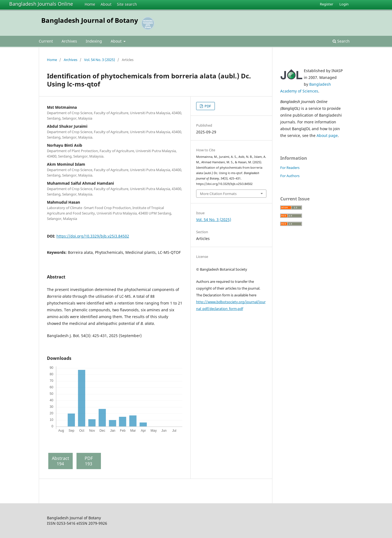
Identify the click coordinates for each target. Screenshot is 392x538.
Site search (127, 4)
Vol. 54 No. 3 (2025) (100, 60)
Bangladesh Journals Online (41, 4)
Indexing (94, 41)
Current (46, 41)
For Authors (290, 176)
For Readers (290, 168)
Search (341, 41)
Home (90, 4)
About (106, 4)
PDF (207, 106)
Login (344, 4)
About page (327, 135)
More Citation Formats (218, 194)
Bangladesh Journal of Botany (90, 20)
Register (326, 4)
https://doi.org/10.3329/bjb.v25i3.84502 (93, 236)
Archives (69, 41)
